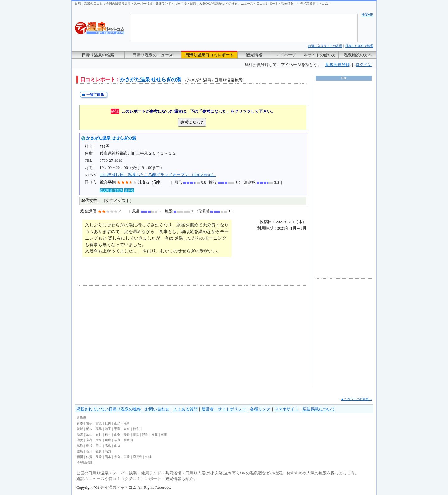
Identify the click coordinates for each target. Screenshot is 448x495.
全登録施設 (85, 462)
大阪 (99, 440)
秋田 (108, 423)
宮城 (99, 423)
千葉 (117, 429)
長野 (127, 434)
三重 (164, 434)
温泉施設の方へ (358, 55)
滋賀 (80, 440)
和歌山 (128, 440)
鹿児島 (138, 457)
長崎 (99, 457)
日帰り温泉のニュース (153, 55)
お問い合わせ (157, 409)
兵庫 (108, 440)
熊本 (108, 457)
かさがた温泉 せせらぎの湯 (111, 138)
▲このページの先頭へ (356, 399)
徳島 (80, 451)
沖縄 (148, 457)
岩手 (89, 423)
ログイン (364, 65)
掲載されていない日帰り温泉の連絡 (109, 409)
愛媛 (99, 451)
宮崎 (127, 457)
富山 (89, 434)
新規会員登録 (338, 65)
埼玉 (108, 429)
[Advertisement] (137, 336)
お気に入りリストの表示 (325, 46)
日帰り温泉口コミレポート (209, 55)
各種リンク (260, 409)
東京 (127, 429)
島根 (89, 446)
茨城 (80, 429)
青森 (80, 423)
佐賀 (89, 457)
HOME (367, 14)
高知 (108, 451)
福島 (127, 423)
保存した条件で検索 (359, 46)
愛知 (155, 434)
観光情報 (254, 55)
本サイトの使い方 (320, 55)
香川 (89, 451)
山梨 (117, 434)
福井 (108, 434)
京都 (89, 440)
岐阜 (136, 434)
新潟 (80, 434)
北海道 (82, 418)
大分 (117, 457)
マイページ (286, 55)
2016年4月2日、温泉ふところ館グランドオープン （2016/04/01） (158, 175)
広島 (108, 446)
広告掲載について (319, 409)
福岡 (80, 457)
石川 (99, 434)
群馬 (99, 429)
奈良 (117, 440)
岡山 (99, 446)
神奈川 (138, 429)
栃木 (89, 429)
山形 (117, 423)
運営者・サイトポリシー (224, 409)
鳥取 (80, 446)
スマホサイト (287, 409)
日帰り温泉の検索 (98, 55)
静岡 (145, 434)
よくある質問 (185, 409)
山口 (117, 446)
